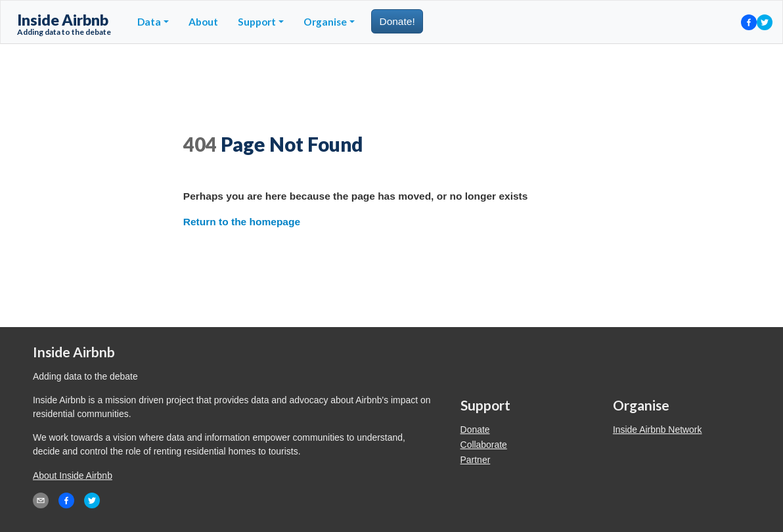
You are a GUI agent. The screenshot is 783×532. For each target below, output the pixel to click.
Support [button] (257, 22)
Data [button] (149, 22)
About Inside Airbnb (73, 476)
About (203, 22)
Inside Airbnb (64, 24)
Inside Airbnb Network (658, 430)
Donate (475, 430)
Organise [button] (325, 22)
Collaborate (484, 445)
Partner (476, 460)
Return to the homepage (242, 222)
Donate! (397, 21)
